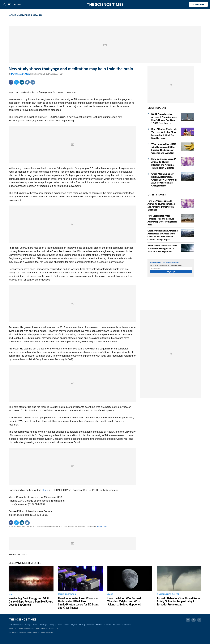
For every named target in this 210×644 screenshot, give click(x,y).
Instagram (199, 620)
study (45, 490)
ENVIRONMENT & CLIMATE (168, 594)
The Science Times (105, 5)
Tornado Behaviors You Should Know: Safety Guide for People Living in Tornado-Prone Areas (179, 601)
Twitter (16, 82)
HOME (12, 15)
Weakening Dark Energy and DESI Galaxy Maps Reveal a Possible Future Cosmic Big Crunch (31, 601)
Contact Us (54, 628)
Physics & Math (77, 625)
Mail (33, 82)
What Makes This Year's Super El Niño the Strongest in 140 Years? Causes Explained (162, 248)
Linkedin (22, 82)
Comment (27, 82)
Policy (59, 625)
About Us (12, 628)
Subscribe (198, 4)
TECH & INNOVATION (67, 594)
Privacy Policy (42, 628)
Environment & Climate (122, 625)
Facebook (11, 82)
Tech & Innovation (16, 625)
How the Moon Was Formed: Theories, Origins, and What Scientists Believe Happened (125, 601)
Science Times (102, 526)
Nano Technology (40, 625)
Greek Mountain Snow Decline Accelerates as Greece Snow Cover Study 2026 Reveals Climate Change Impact (164, 180)
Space (66, 625)
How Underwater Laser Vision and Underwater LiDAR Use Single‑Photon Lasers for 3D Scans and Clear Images (78, 603)
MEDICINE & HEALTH (30, 15)
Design (28, 625)
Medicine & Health (103, 625)
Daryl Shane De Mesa (21, 74)
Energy (52, 625)
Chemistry (90, 625)
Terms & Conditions (26, 628)
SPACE (11, 594)
